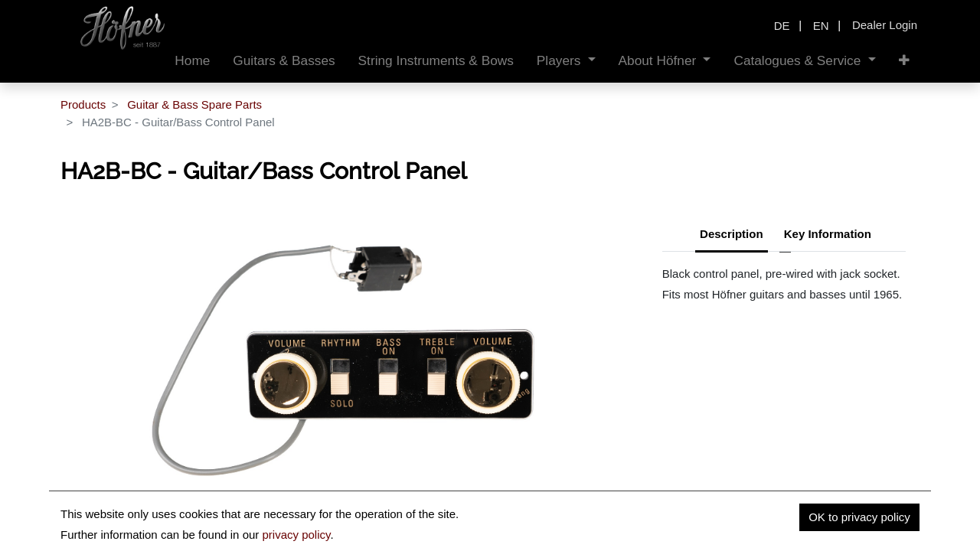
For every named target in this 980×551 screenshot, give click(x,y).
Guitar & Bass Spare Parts (194, 104)
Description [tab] (732, 234)
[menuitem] (192, 61)
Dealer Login (885, 25)
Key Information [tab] (828, 234)
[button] (904, 61)
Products (83, 104)
